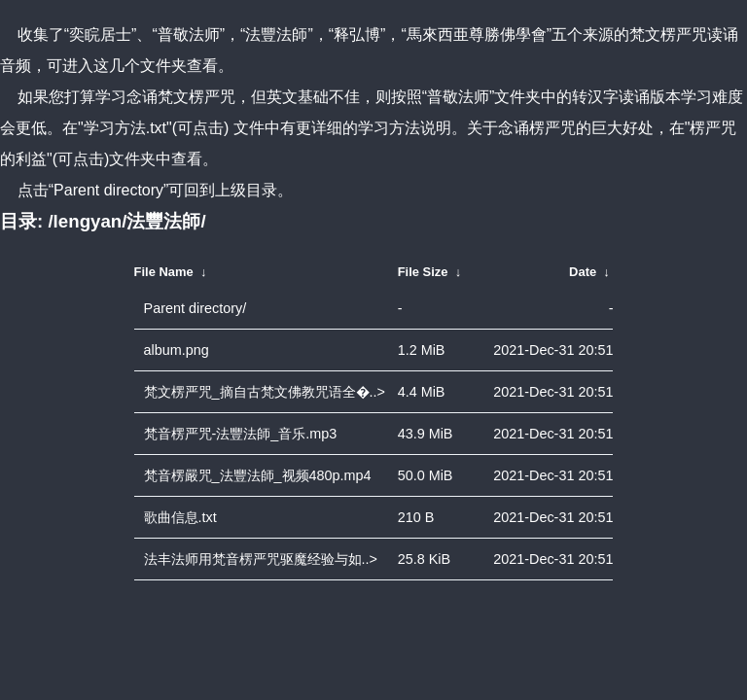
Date (583, 272)
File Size (423, 272)
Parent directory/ (196, 308)
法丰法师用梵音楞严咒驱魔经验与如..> (261, 559)
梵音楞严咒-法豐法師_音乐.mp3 (241, 434)
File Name (164, 272)
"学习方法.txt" (125, 128)
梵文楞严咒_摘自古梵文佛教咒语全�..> (265, 392)
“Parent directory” (109, 190)
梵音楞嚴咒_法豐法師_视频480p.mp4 (258, 475)
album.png (177, 350)
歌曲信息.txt (180, 517)
